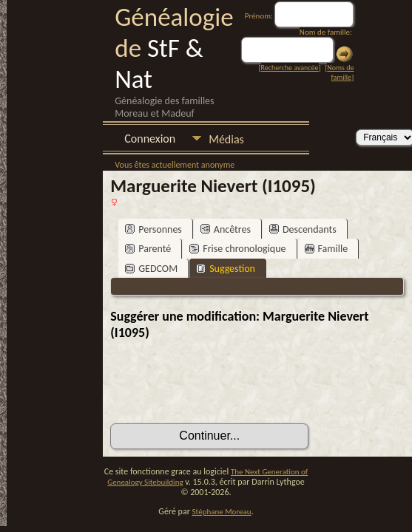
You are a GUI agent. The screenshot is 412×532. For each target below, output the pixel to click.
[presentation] (223, 382)
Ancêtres (226, 229)
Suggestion (226, 269)
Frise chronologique (237, 249)
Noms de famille (340, 72)
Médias (226, 139)
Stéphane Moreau (222, 512)
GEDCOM (151, 269)
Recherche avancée (290, 68)
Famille (327, 249)
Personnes (153, 229)
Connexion (150, 139)
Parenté (148, 249)
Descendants (303, 229)
